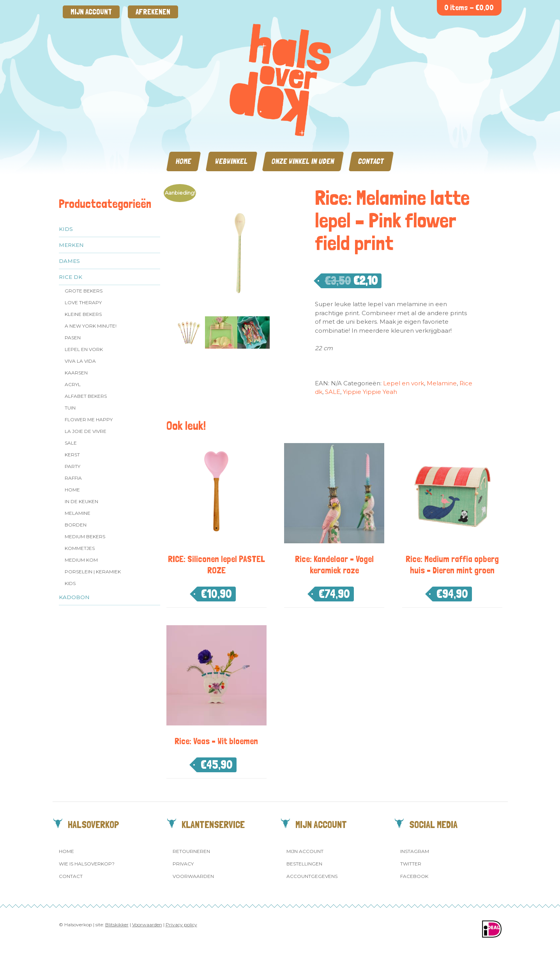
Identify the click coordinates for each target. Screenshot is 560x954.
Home (184, 161)
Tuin (70, 408)
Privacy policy (181, 925)
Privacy (183, 864)
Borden (76, 525)
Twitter (411, 864)
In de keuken (81, 501)
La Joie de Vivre (86, 431)
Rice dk (71, 277)
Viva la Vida (80, 361)
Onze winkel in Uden (303, 161)
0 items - (469, 8)
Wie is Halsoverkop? (87, 864)
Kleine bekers (83, 314)
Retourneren (191, 851)
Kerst (72, 455)
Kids (66, 229)
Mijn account (91, 12)
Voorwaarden (193, 876)
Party (72, 466)
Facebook (414, 876)
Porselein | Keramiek (93, 572)
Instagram (415, 851)
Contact (371, 161)
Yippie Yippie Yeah (370, 392)
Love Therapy (83, 302)
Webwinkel (231, 161)
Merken (71, 245)
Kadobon (74, 597)
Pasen (73, 338)
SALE (71, 443)
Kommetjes (80, 548)
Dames (69, 261)
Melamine (78, 513)
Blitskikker (117, 925)
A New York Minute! (91, 326)
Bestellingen (304, 864)
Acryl (73, 384)
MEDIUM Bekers (85, 536)
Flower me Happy (89, 419)
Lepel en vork (84, 349)
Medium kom (81, 560)
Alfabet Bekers (86, 396)
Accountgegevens (312, 876)
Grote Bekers (84, 291)
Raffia (73, 478)
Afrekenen (153, 12)
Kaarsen (76, 373)
